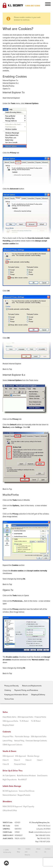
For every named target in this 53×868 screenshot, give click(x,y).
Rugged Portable (24, 795)
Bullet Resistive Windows (26, 776)
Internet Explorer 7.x (10, 81)
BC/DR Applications (10, 791)
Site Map (19, 850)
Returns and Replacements (32, 686)
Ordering (8, 690)
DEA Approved (8, 756)
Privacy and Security (11, 686)
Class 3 (17, 760)
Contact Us (47, 850)
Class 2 (28, 760)
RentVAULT (22, 780)
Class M (6, 764)
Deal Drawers (42, 776)
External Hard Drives (27, 791)
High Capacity (29, 806)
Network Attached (9, 795)
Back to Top (7, 369)
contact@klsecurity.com (42, 832)
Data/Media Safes (9, 717)
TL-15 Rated (24, 721)
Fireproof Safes (40, 717)
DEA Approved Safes (25, 717)
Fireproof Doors (20, 764)
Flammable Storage (22, 737)
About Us (38, 850)
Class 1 (40, 760)
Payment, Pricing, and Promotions (26, 690)
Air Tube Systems (9, 776)
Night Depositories (10, 780)
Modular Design (33, 756)
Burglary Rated (8, 725)
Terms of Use (9, 699)
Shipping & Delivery (38, 695)
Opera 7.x (6, 89)
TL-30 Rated (36, 721)
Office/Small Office (10, 810)
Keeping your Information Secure (16, 695)
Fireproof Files (8, 737)
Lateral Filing (7, 741)
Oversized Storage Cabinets (36, 741)
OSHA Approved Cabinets (13, 745)
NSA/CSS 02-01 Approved (12, 806)
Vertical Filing (19, 741)
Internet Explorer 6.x (11, 83)
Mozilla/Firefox (8, 86)
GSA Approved (20, 756)
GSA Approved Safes (10, 721)
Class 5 (6, 760)
